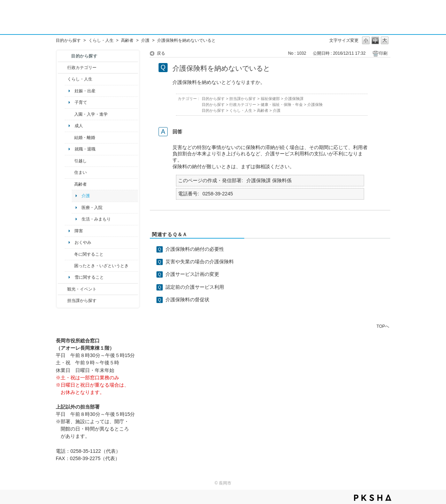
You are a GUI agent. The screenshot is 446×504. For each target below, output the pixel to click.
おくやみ (83, 242)
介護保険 (315, 104)
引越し (80, 161)
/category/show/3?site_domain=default (63, 68)
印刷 (383, 53)
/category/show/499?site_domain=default (70, 254)
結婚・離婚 (85, 138)
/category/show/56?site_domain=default (70, 138)
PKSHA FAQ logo (373, 498)
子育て (81, 102)
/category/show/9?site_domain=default (63, 301)
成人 (79, 126)
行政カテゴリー (82, 68)
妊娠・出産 (85, 91)
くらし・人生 (101, 40)
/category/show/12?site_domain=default (63, 79)
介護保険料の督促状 (187, 300)
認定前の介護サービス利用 (195, 287)
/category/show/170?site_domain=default (70, 172)
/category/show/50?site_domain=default (70, 114)
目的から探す (68, 40)
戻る (161, 53)
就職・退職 (85, 149)
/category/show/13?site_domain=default (70, 184)
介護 (145, 40)
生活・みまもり (96, 219)
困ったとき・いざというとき (101, 266)
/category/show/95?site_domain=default (70, 266)
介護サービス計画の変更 (192, 274)
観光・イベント (82, 289)
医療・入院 (92, 208)
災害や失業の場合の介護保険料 (200, 262)
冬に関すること (89, 254)
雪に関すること (89, 277)
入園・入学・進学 (91, 114)
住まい (80, 172)
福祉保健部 (270, 99)
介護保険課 (294, 99)
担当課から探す (82, 301)
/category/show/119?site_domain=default (70, 161)
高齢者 (127, 40)
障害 (79, 231)
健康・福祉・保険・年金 (282, 104)
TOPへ (383, 326)
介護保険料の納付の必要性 (195, 249)
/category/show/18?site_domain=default (63, 289)
